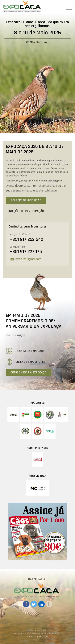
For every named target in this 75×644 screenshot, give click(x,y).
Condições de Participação (25, 211)
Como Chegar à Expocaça (28, 372)
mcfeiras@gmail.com (28, 259)
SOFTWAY (43, 637)
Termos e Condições (37, 630)
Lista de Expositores (26, 362)
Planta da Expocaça (25, 351)
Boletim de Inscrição (26, 200)
